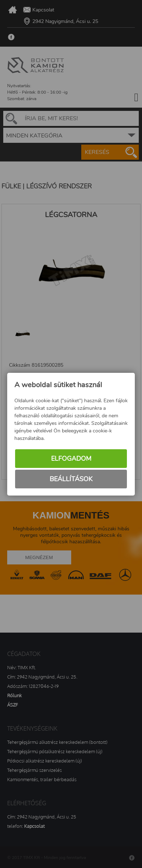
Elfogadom (71, 459)
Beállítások (71, 479)
